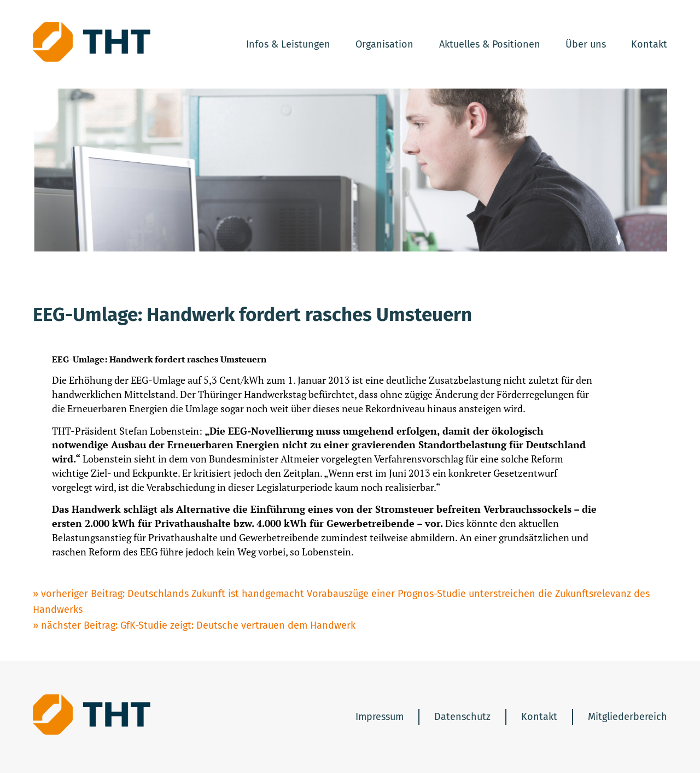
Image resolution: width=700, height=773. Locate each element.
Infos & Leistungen (288, 44)
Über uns (586, 44)
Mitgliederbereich (628, 717)
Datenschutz (462, 717)
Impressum (380, 717)
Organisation (384, 44)
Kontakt (649, 44)
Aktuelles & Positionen (490, 44)
